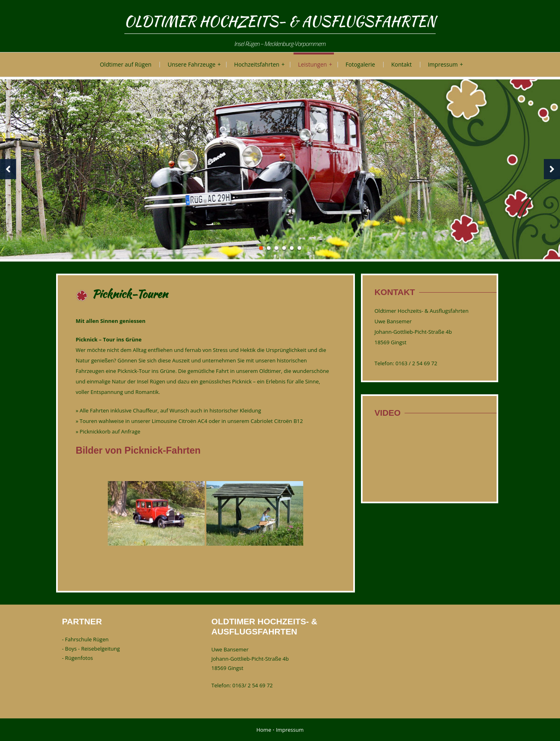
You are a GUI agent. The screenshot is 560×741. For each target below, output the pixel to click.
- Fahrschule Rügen (85, 639)
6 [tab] (299, 248)
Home (264, 730)
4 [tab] (284, 248)
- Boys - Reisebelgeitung (91, 649)
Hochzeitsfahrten (257, 64)
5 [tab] (292, 248)
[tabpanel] (280, 169)
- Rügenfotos (78, 658)
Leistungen (313, 64)
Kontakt (402, 64)
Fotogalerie (360, 64)
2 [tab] (269, 248)
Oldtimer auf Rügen (126, 64)
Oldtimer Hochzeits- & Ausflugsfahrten (280, 21)
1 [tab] (261, 248)
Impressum (443, 64)
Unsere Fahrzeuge (192, 64)
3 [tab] (276, 248)
